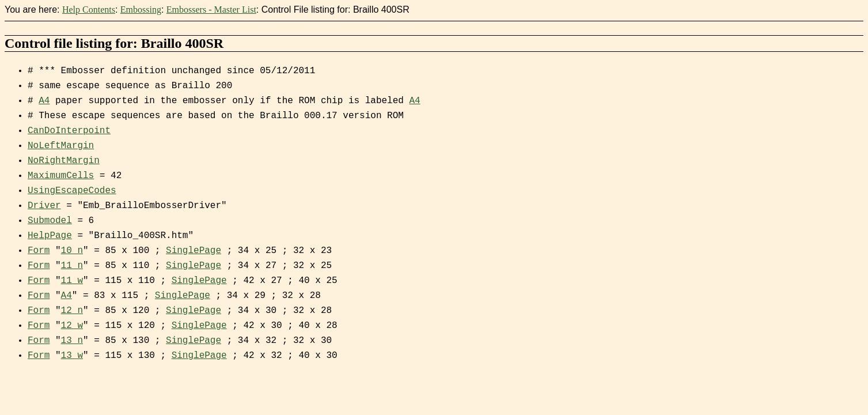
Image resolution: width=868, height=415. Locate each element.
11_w (72, 281)
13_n (72, 341)
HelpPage (50, 236)
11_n (72, 266)
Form (39, 251)
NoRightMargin (64, 161)
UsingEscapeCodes (72, 191)
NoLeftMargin (61, 146)
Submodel (50, 221)
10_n (72, 251)
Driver (44, 206)
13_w (72, 356)
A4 (44, 101)
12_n (72, 311)
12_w (72, 326)
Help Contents (89, 10)
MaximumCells (61, 176)
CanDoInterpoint (69, 131)
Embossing (141, 10)
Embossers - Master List (211, 10)
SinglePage (194, 251)
